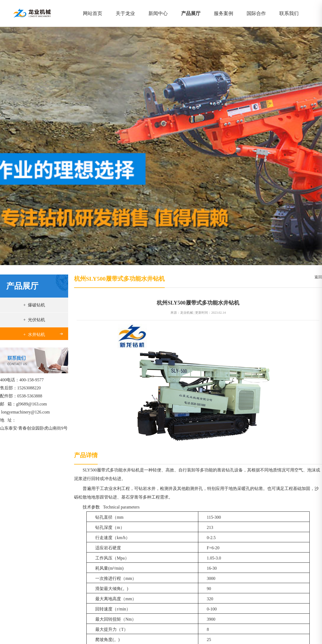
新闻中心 (158, 13)
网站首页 (93, 13)
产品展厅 (191, 13)
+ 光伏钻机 (34, 320)
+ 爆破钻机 (34, 305)
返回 (317, 277)
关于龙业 (125, 13)
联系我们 (289, 13)
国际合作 (256, 13)
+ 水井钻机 (34, 334)
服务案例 (224, 13)
